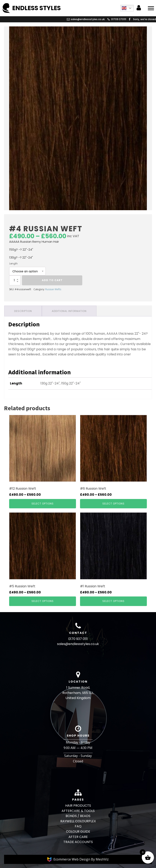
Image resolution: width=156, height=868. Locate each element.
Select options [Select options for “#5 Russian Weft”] (43, 601)
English (124, 8)
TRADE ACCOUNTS (78, 842)
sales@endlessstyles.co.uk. (88, 19)
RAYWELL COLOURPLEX (78, 821)
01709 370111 (119, 19)
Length (14, 264)
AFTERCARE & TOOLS (78, 811)
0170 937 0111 (78, 639)
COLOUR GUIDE (78, 832)
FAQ (78, 826)
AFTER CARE (78, 837)
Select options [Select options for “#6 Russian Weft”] (113, 504)
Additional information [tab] (69, 311)
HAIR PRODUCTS (78, 806)
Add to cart (52, 280)
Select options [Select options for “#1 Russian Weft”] (113, 601)
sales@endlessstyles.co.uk (78, 644)
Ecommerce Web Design (72, 859)
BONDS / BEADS (78, 816)
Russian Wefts (53, 289)
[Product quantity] (15, 280)
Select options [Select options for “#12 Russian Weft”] (43, 504)
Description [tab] (23, 311)
